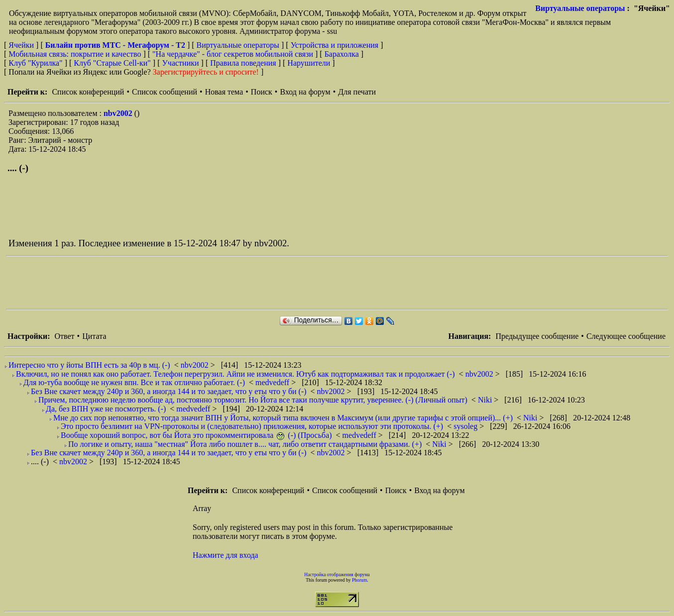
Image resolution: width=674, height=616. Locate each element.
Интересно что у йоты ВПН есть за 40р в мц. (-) (89, 365)
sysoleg (466, 426)
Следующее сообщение (626, 336)
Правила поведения (243, 63)
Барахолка (342, 54)
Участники (181, 63)
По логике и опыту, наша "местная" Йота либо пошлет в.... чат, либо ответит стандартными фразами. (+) (245, 444)
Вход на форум (305, 92)
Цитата (94, 336)
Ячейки (22, 45)
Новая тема (224, 92)
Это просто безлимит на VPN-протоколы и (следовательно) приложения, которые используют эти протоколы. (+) (252, 426)
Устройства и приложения (335, 45)
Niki (486, 400)
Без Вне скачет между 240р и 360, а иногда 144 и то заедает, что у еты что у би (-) (169, 391)
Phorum (359, 580)
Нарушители (309, 63)
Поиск (262, 92)
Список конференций (88, 92)
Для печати (357, 92)
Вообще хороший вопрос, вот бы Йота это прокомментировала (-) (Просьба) (196, 435)
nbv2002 (119, 113)
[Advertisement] (187, 283)
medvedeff (273, 382)
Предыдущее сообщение (537, 336)
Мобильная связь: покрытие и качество (75, 54)
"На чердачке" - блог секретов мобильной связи (233, 54)
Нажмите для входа (225, 555)
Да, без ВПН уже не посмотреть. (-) (106, 409)
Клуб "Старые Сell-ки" (112, 63)
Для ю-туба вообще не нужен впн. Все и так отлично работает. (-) (134, 382)
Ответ (64, 336)
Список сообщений (165, 92)
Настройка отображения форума (337, 574)
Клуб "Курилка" (35, 63)
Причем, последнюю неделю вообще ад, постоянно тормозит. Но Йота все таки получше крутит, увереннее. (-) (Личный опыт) (253, 400)
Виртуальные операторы (580, 8)
